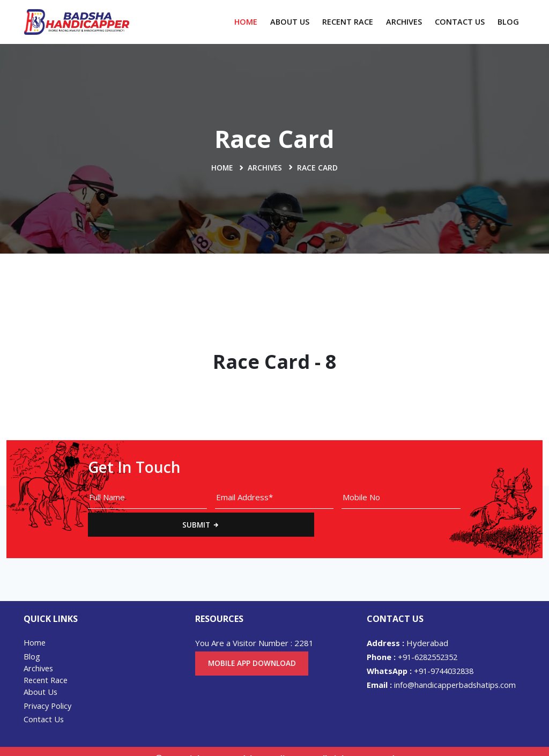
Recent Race (348, 22)
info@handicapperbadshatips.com (442, 669)
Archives (404, 22)
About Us (290, 22)
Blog (508, 22)
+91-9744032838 (424, 655)
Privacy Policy (49, 691)
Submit (497, 502)
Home (246, 22)
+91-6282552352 (415, 641)
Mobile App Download (253, 647)
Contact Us (460, 22)
